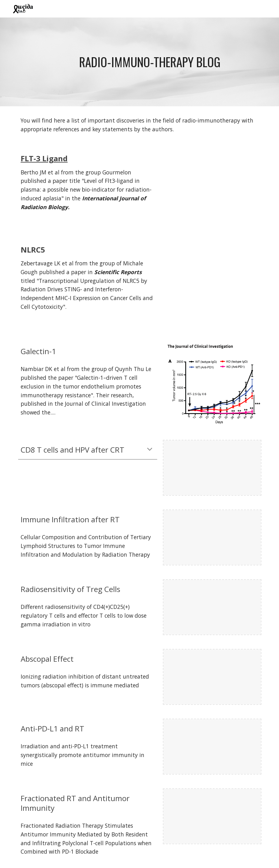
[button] (150, 450)
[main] (150, 62)
